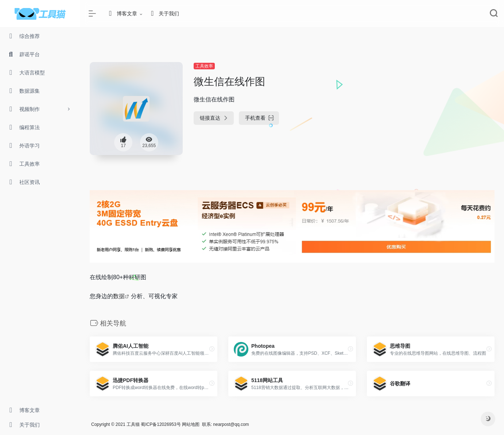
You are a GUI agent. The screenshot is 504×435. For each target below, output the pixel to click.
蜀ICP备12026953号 (161, 424)
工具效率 (204, 66)
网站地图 (191, 424)
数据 (119, 296)
